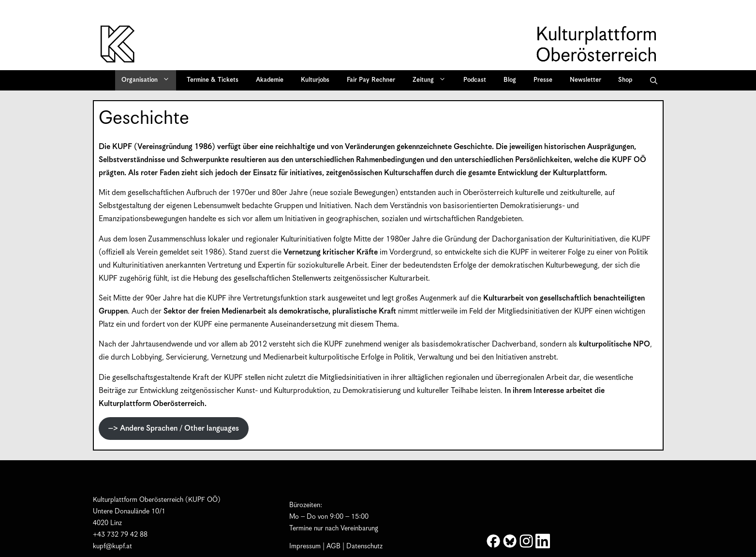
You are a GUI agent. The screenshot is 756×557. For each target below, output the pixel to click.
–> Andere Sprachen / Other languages (174, 429)
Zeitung (432, 80)
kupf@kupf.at (112, 546)
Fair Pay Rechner (371, 80)
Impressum (305, 546)
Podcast (475, 80)
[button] (654, 80)
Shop (625, 80)
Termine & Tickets (213, 80)
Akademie (270, 80)
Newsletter (586, 80)
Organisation (149, 80)
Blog (510, 80)
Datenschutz (364, 546)
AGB (334, 546)
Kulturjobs (315, 80)
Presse (543, 80)
